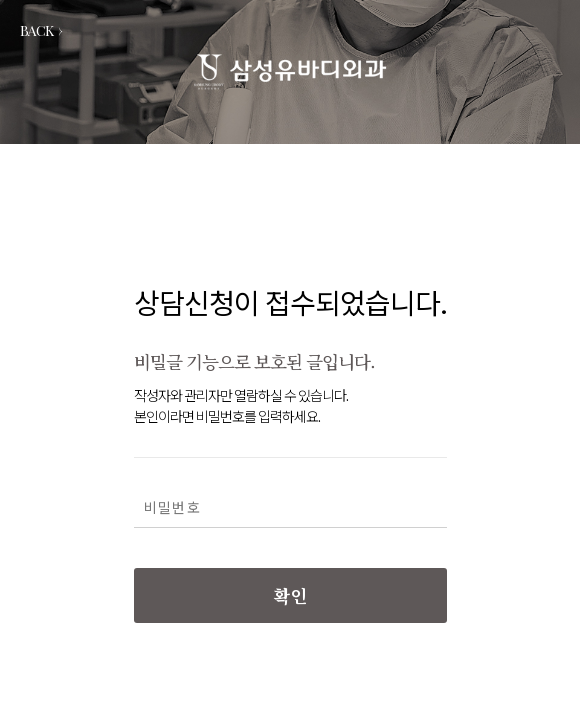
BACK (41, 30)
